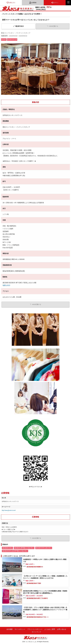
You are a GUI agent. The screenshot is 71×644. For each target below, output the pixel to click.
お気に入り (11, 3)
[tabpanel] (35, 69)
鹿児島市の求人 (7, 548)
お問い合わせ (62, 629)
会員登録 (33, 3)
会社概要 (10, 629)
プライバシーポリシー (35, 629)
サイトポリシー (20, 629)
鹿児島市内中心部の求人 (44, 548)
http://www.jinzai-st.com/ (9, 510)
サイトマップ (36, 632)
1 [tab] (34, 97)
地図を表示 (6, 285)
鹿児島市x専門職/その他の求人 (24, 548)
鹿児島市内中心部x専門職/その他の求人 (15, 551)
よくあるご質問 (50, 629)
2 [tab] (37, 97)
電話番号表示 (18, 26)
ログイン (55, 3)
